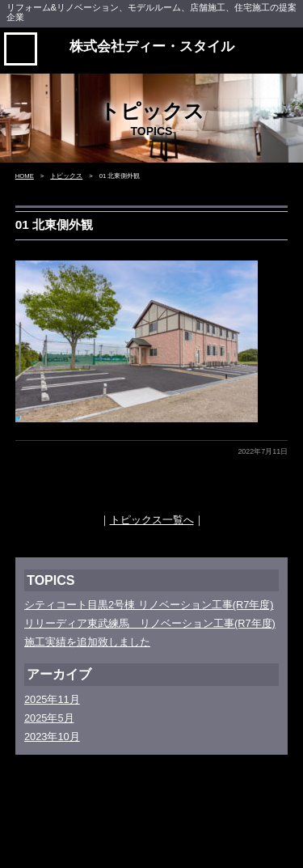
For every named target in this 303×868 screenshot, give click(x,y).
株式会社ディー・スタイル (152, 47)
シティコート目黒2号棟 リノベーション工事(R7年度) (149, 605)
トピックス (66, 176)
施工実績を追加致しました (87, 642)
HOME (25, 176)
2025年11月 (52, 699)
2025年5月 (49, 718)
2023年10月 (52, 737)
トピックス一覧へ (152, 520)
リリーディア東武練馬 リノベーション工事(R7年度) (150, 623)
